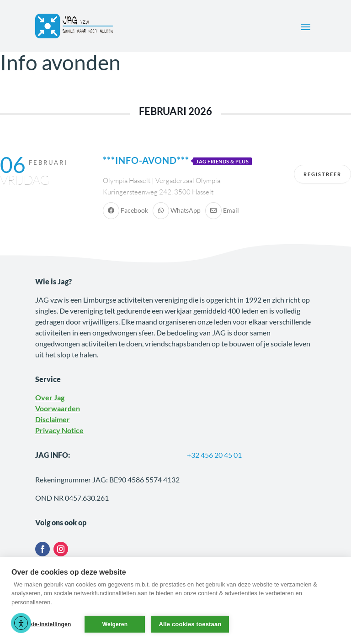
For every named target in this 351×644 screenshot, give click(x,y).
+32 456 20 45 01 (214, 455)
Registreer (322, 174)
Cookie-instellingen (45, 624)
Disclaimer (53, 419)
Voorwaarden (58, 408)
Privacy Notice (59, 430)
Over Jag (50, 397)
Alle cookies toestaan (190, 624)
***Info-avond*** (146, 160)
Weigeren (115, 624)
